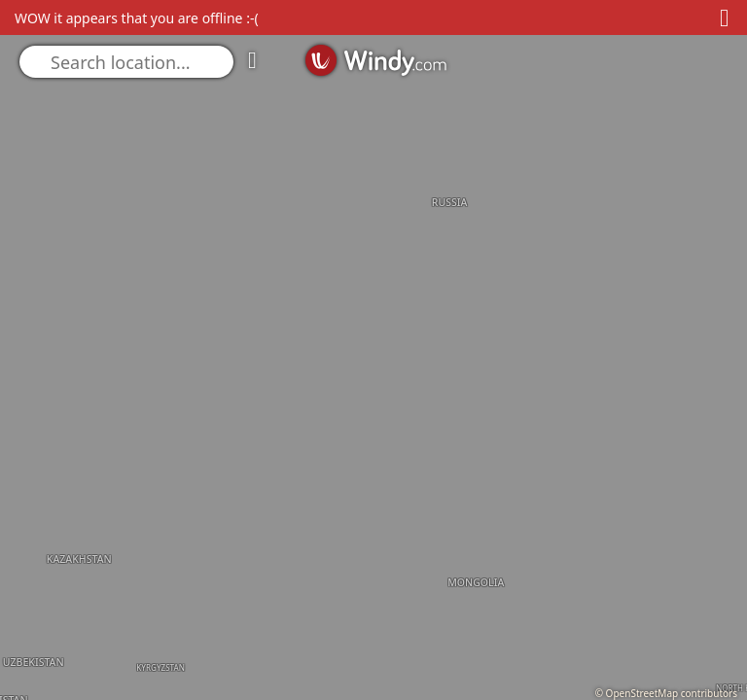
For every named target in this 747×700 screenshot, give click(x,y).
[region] (373, 350)
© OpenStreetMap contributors (666, 693)
